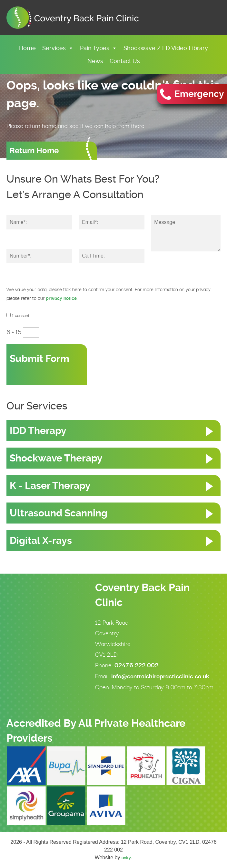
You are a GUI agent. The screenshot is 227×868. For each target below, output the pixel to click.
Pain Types (99, 48)
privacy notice (61, 298)
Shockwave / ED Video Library (166, 48)
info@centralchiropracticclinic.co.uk (160, 676)
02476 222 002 (136, 665)
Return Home (34, 151)
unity (126, 858)
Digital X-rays (41, 540)
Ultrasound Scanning (59, 513)
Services (58, 48)
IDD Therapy (38, 431)
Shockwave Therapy (56, 458)
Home (27, 48)
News (95, 61)
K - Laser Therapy (50, 486)
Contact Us (125, 61)
